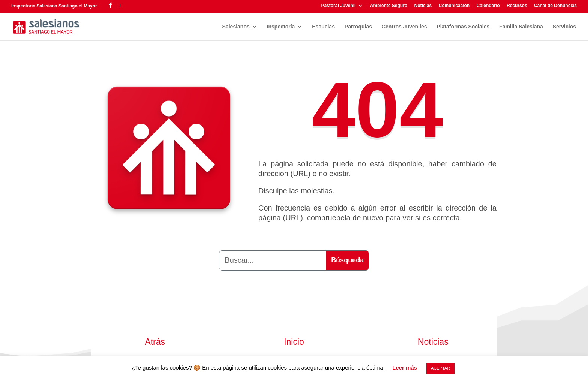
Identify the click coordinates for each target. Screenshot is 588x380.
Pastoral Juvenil (338, 6)
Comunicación (454, 6)
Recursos (517, 6)
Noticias (423, 6)
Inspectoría (281, 27)
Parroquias (358, 27)
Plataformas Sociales (463, 27)
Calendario (488, 6)
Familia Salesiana (521, 27)
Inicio (294, 342)
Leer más (405, 367)
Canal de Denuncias (555, 6)
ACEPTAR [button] (440, 368)
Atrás (155, 342)
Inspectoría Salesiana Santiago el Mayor (54, 6)
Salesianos (236, 27)
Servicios (564, 27)
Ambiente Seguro (389, 6)
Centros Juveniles (404, 27)
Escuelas (323, 27)
